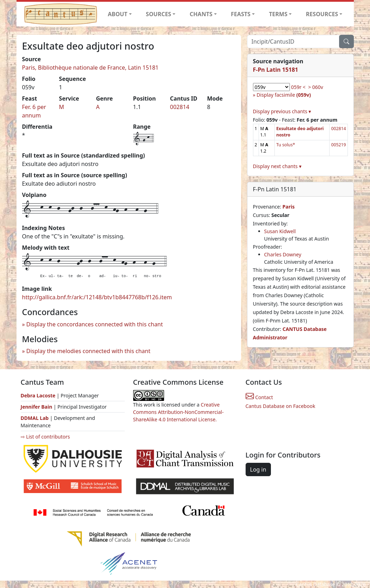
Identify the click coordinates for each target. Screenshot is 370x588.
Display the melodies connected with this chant (88, 351)
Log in (258, 469)
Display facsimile (284, 95)
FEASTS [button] (241, 14)
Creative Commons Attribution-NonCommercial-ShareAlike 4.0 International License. (178, 412)
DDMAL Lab (35, 418)
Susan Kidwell (280, 231)
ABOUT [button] (118, 14)
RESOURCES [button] (322, 14)
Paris (289, 207)
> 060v (316, 87)
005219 (338, 145)
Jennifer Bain (37, 407)
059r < (298, 87)
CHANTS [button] (201, 14)
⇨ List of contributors (45, 437)
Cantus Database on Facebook (281, 406)
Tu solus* (286, 145)
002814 (180, 107)
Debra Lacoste (38, 395)
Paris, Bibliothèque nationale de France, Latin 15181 (90, 68)
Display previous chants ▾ (282, 111)
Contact (259, 397)
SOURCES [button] (158, 14)
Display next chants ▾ (277, 166)
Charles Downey (283, 254)
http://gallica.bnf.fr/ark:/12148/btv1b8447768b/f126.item (97, 297)
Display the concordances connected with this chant (95, 324)
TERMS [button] (278, 14)
